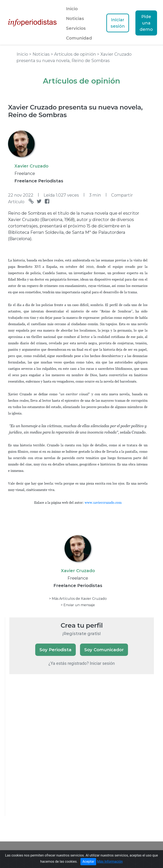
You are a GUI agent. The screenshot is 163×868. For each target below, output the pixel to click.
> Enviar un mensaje (78, 605)
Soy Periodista (56, 650)
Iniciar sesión (118, 23)
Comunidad (79, 38)
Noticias (75, 18)
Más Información (110, 862)
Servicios (76, 28)
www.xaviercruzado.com (103, 503)
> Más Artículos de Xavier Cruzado (78, 599)
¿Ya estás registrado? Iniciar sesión (82, 663)
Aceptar (88, 862)
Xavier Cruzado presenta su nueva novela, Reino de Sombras (75, 111)
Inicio (72, 9)
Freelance (25, 173)
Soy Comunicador (104, 650)
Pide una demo (146, 23)
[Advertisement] (41, 751)
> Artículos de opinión (74, 54)
